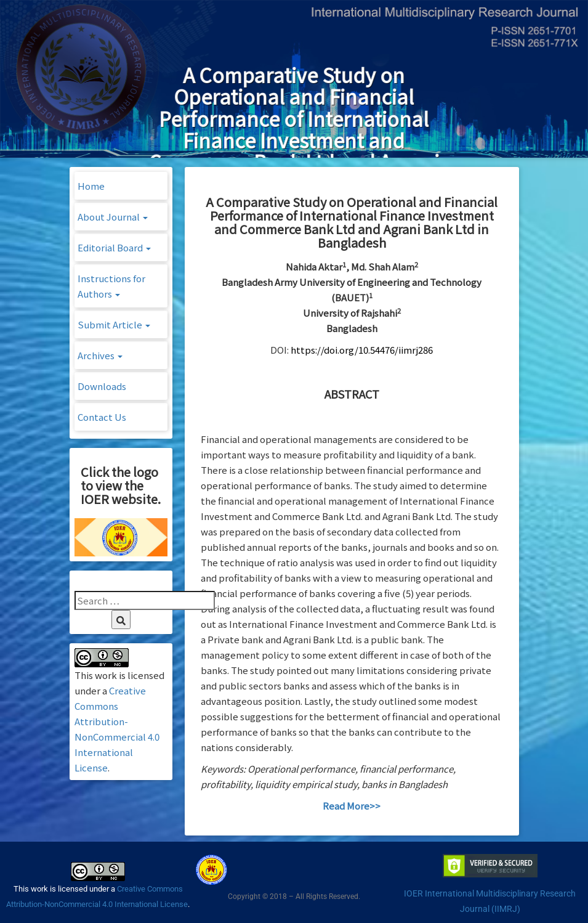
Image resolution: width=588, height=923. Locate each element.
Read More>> (352, 806)
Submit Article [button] (114, 324)
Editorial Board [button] (114, 247)
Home (91, 186)
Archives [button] (100, 355)
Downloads (102, 386)
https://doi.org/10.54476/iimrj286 (362, 350)
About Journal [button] (113, 217)
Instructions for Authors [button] (111, 286)
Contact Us (102, 417)
